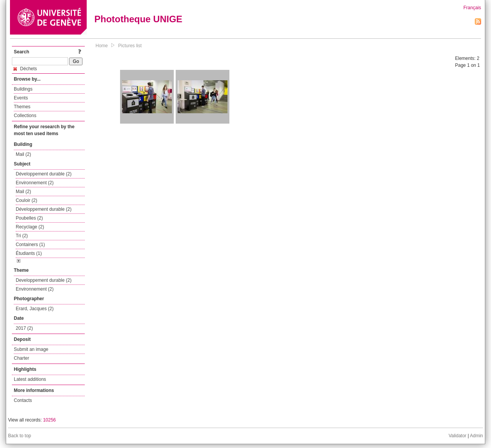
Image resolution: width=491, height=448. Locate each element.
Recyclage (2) (30, 227)
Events (21, 98)
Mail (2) (23, 154)
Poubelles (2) (29, 218)
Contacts (23, 400)
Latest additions (30, 379)
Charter (21, 358)
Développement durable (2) (44, 174)
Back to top (20, 436)
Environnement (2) (35, 183)
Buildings (23, 89)
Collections (25, 116)
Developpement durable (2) (44, 280)
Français (472, 8)
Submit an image (31, 349)
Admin (476, 436)
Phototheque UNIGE (138, 19)
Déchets (25, 69)
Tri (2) (22, 236)
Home (102, 46)
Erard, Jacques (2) (35, 309)
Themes (22, 107)
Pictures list (130, 46)
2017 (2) (24, 328)
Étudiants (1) (29, 253)
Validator (457, 436)
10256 (49, 420)
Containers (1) (30, 245)
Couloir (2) (26, 200)
